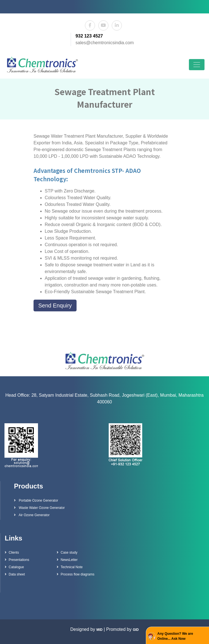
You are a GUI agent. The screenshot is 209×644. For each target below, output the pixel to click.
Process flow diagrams (76, 574)
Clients (12, 553)
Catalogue (14, 567)
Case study (67, 553)
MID (99, 630)
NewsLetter (67, 560)
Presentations (17, 560)
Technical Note (70, 567)
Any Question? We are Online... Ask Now (175, 636)
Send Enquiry (55, 305)
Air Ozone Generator (32, 515)
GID (136, 630)
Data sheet (15, 574)
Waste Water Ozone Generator (39, 508)
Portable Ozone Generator (36, 500)
